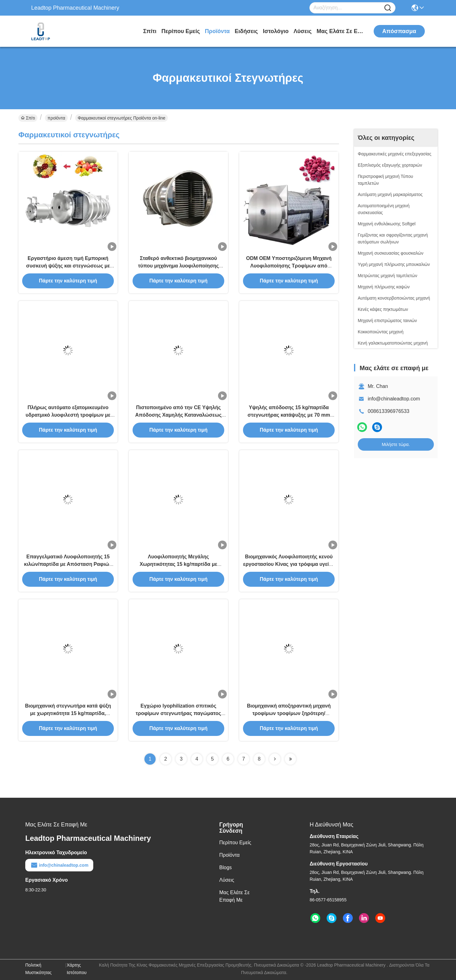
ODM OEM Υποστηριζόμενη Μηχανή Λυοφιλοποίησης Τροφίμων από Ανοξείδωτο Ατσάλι (289, 266)
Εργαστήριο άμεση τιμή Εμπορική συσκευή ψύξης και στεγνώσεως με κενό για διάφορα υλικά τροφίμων (68, 266)
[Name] (388, 8)
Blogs (226, 867)
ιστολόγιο (276, 31)
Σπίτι (150, 31)
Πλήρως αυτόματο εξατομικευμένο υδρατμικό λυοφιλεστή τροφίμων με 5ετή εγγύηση (68, 415)
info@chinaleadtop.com (394, 399)
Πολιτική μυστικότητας (39, 969)
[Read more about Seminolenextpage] (275, 759)
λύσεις (303, 31)
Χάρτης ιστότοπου (77, 969)
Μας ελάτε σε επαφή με (340, 31)
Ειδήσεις (246, 31)
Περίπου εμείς (180, 31)
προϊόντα (217, 31)
